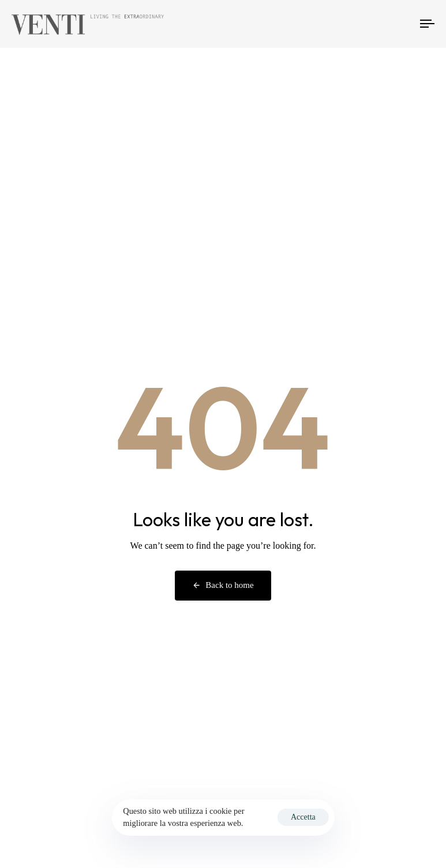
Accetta (303, 817)
